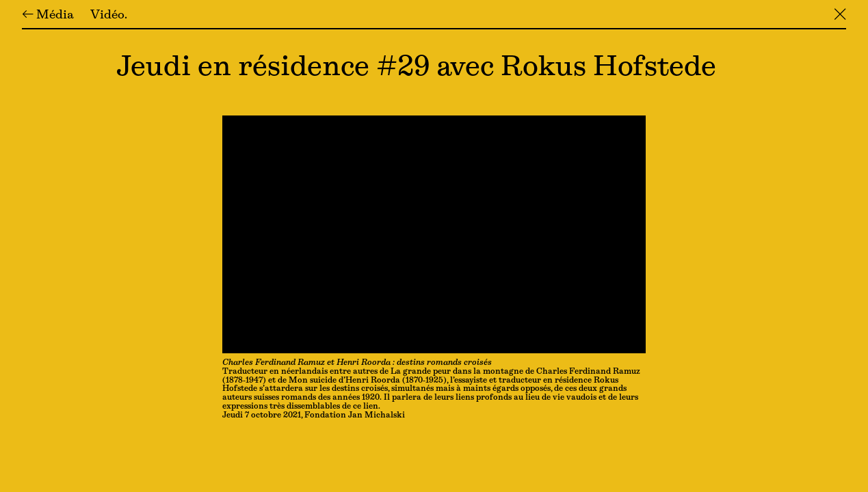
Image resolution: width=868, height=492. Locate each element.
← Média (48, 16)
